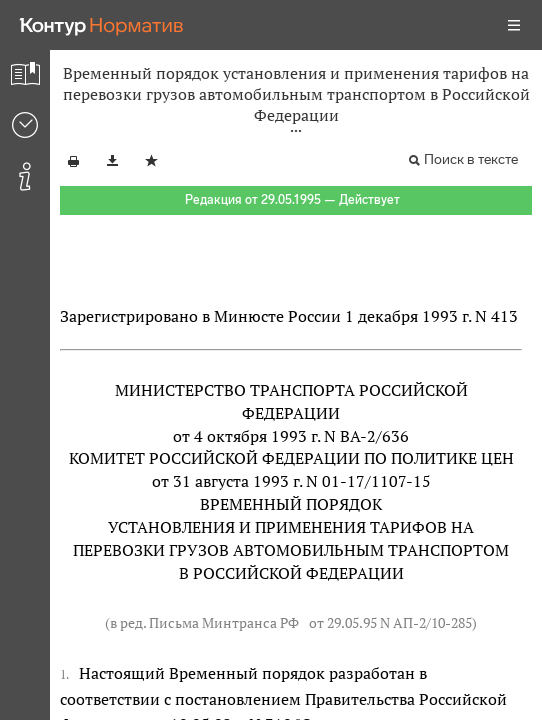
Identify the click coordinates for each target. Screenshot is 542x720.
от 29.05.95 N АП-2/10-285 (390, 622)
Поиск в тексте (471, 159)
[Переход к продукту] (102, 25)
